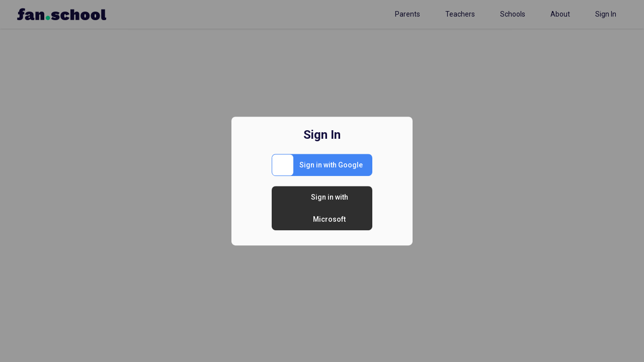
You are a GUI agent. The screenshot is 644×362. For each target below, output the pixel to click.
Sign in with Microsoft (330, 208)
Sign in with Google (331, 165)
